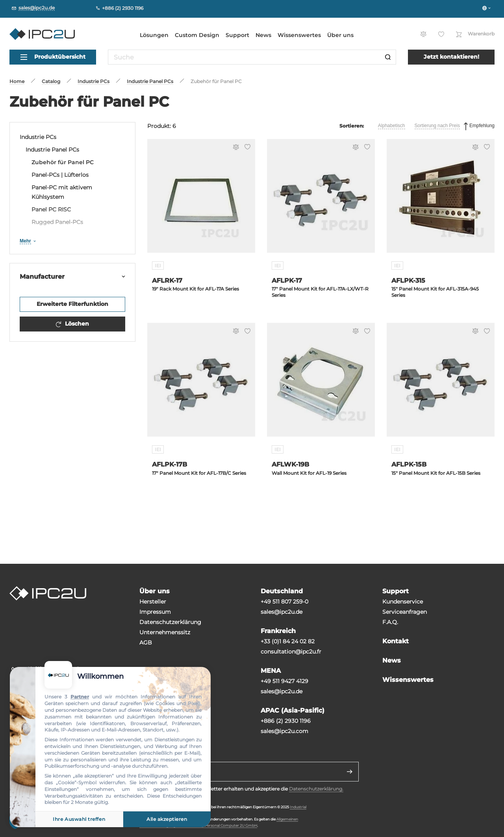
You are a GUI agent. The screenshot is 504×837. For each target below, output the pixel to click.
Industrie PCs (38, 137)
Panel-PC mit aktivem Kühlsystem (62, 192)
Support (237, 35)
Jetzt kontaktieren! (451, 57)
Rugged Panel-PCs (57, 222)
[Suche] (388, 57)
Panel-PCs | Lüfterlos (60, 175)
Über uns (340, 35)
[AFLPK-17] (321, 201)
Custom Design (197, 35)
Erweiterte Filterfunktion (72, 304)
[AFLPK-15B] (441, 384)
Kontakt (396, 641)
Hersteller (153, 602)
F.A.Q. (390, 622)
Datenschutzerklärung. (316, 789)
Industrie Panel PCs (52, 150)
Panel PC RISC (51, 209)
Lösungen (154, 35)
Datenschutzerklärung (170, 622)
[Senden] (350, 772)
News (263, 35)
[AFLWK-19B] (321, 384)
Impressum (155, 612)
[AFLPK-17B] (201, 384)
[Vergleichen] (235, 148)
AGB (146, 643)
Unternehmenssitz (165, 632)
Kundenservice (403, 602)
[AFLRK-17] (201, 201)
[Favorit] (246, 148)
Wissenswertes (299, 35)
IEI (158, 266)
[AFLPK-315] (441, 201)
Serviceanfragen (405, 612)
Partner (80, 697)
